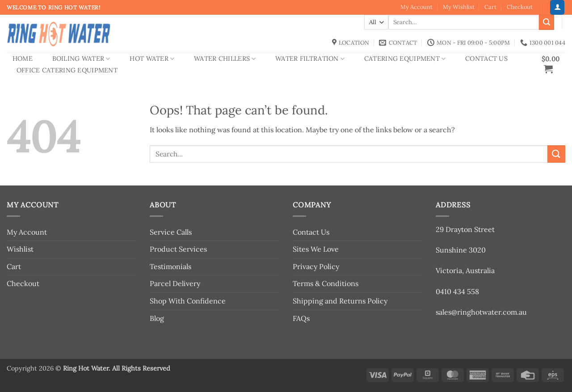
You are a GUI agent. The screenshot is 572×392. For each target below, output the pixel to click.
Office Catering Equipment (67, 70)
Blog (157, 318)
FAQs (301, 318)
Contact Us (486, 59)
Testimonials (170, 266)
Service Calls (171, 232)
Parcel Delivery (175, 283)
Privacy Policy (316, 266)
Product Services (178, 249)
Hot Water (152, 59)
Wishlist (20, 249)
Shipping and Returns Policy (340, 301)
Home (23, 59)
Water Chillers (225, 59)
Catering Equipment (405, 59)
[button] (557, 7)
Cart (490, 7)
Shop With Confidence (188, 301)
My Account (416, 7)
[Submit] (547, 22)
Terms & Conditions (326, 283)
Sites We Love (316, 249)
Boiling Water (81, 59)
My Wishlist (459, 7)
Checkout (520, 7)
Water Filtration (310, 59)
